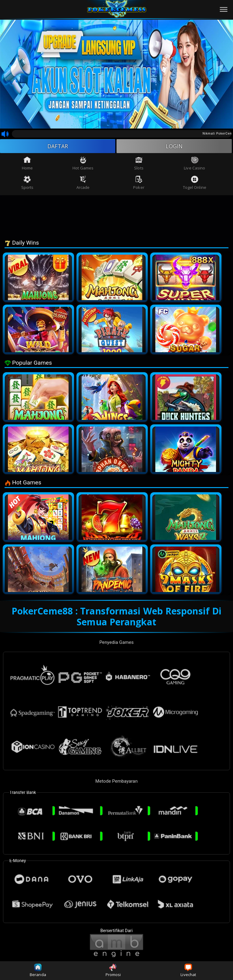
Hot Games (83, 163)
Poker (139, 183)
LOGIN (174, 146)
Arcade (83, 183)
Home (27, 163)
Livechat (188, 970)
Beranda (38, 970)
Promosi (113, 970)
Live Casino (194, 163)
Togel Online (195, 183)
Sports (27, 183)
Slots (139, 163)
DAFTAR (58, 146)
